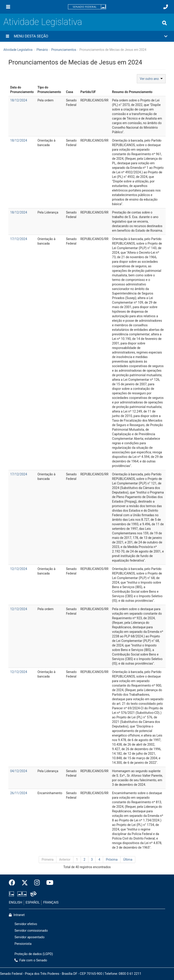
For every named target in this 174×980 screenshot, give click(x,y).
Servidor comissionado (31, 931)
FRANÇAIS (51, 903)
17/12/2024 (19, 239)
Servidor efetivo (26, 924)
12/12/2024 (19, 569)
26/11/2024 (19, 793)
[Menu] (8, 7)
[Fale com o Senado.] (166, 7)
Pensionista (23, 944)
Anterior (65, 860)
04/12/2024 (19, 771)
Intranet (17, 915)
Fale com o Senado (31, 960)
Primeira (48, 860)
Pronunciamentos (64, 50)
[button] (87, 36)
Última (128, 860)
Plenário (42, 50)
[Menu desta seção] (7, 36)
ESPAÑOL (33, 903)
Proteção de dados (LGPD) (34, 954)
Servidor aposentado (29, 937)
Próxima (112, 860)
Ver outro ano (151, 79)
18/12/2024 (19, 100)
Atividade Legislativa (43, 22)
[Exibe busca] (164, 23)
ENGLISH (16, 903)
